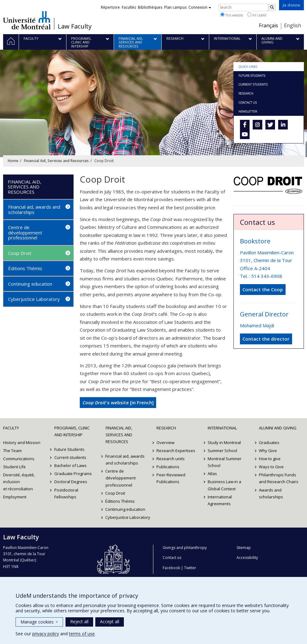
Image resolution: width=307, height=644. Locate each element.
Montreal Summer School (225, 462)
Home (13, 161)
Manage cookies (39, 622)
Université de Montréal (27, 20)
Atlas (212, 474)
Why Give (268, 451)
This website (232, 15)
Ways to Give (271, 467)
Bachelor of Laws (70, 465)
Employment (15, 497)
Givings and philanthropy (185, 548)
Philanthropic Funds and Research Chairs (279, 478)
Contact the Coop (263, 289)
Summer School (222, 451)
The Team (12, 451)
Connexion (200, 7)
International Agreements (220, 500)
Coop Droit (20, 253)
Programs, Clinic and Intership (72, 431)
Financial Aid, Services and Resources (56, 161)
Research (166, 428)
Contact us (172, 558)
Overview (165, 442)
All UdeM (257, 15)
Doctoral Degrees (71, 482)
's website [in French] (118, 402)
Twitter (190, 568)
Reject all (79, 621)
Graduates (269, 442)
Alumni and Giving (278, 428)
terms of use (82, 634)
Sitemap (244, 548)
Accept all (110, 621)
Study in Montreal (224, 442)
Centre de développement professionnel (25, 232)
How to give (270, 459)
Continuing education (30, 284)
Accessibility (247, 558)
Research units (171, 459)
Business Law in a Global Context (224, 485)
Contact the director (266, 339)
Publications (168, 467)
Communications (19, 459)
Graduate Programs (73, 474)
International (222, 428)
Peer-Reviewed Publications (171, 478)
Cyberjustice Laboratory (34, 299)
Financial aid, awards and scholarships (34, 209)
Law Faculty (75, 26)
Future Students (69, 449)
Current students (70, 457)
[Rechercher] (272, 7)
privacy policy (46, 634)
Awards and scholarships (271, 493)
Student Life (14, 467)
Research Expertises (176, 451)
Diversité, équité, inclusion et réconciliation (19, 482)
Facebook (171, 568)
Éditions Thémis (25, 268)
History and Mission (22, 442)
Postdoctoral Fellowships (66, 493)
